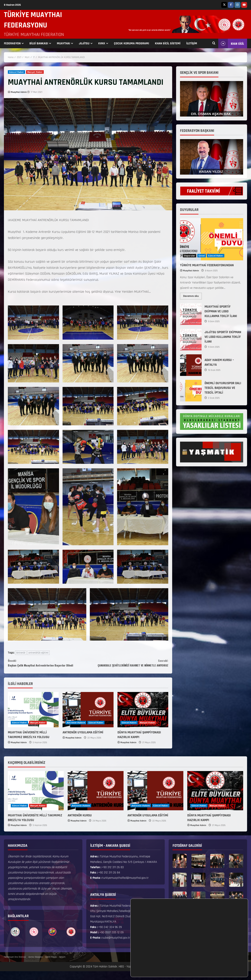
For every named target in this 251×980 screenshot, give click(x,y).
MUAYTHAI (63, 43)
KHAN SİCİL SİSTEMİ (168, 43)
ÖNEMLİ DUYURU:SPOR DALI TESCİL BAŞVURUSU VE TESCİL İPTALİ (191, 391)
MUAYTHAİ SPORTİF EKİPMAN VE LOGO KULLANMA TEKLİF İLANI (191, 314)
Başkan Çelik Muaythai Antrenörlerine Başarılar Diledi (48, 667)
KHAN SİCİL (231, 43)
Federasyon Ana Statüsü (15, 966)
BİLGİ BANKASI (39, 43)
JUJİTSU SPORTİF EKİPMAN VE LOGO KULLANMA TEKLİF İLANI (191, 340)
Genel (202, 256)
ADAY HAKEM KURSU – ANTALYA (191, 365)
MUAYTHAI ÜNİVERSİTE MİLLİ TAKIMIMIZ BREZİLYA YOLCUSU (29, 743)
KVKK (102, 43)
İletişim (62, 966)
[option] (15, 940)
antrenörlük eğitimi (38, 653)
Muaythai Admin (19, 92)
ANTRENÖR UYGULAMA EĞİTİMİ (83, 741)
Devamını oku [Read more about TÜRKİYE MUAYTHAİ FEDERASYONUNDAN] (192, 295)
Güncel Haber (16, 72)
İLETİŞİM (192, 43)
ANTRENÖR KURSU (80, 824)
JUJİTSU (84, 43)
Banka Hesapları (36, 966)
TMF (140, 975)
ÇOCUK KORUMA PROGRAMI (131, 43)
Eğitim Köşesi (51, 966)
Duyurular (190, 256)
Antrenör (21, 653)
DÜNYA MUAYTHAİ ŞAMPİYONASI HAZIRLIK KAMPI (139, 743)
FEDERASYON (12, 43)
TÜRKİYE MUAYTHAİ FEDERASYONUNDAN (207, 265)
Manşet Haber (35, 72)
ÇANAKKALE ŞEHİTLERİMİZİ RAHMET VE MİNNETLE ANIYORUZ (128, 667)
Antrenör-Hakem (76, 731)
